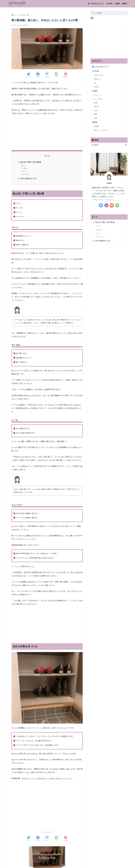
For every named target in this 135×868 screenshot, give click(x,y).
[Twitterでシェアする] (29, 75)
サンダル (24, 168)
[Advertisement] (47, 132)
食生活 (96, 107)
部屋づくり (98, 79)
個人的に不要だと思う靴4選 (29, 162)
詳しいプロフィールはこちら (105, 200)
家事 (96, 103)
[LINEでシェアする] (56, 75)
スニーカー (25, 174)
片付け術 (109, 4)
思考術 (124, 4)
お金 (96, 111)
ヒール (23, 171)
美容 (96, 118)
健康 (96, 115)
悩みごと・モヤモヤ (101, 131)
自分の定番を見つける (27, 178)
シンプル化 (98, 99)
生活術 (117, 4)
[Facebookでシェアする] (38, 75)
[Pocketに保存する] (66, 75)
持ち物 (96, 87)
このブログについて (96, 4)
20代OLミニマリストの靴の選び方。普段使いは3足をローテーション (49, 778)
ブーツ (23, 165)
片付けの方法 (99, 75)
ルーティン (98, 95)
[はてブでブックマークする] (47, 75)
